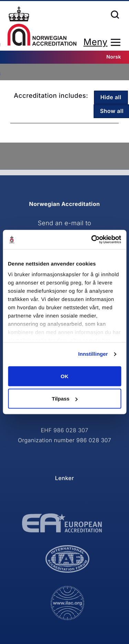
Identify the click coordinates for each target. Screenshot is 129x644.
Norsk (114, 57)
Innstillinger (93, 354)
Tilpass (65, 399)
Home (42, 26)
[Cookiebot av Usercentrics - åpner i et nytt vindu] (92, 240)
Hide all (111, 97)
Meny (95, 42)
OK (64, 376)
